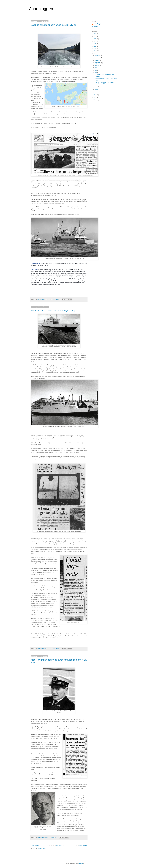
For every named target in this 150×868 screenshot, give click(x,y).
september (98, 63)
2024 (95, 39)
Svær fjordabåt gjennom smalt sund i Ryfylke (53, 25)
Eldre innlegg (83, 845)
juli (96, 68)
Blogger (81, 863)
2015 (95, 100)
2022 (95, 44)
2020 (95, 49)
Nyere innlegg (35, 845)
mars (97, 89)
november (98, 58)
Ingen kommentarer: (55, 299)
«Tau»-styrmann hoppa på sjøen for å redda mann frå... (105, 83)
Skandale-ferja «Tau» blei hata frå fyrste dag (53, 311)
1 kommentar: (53, 838)
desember (98, 55)
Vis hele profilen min (97, 27)
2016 (95, 97)
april (96, 87)
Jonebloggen (41, 9)
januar (97, 92)
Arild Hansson (35, 263)
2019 (95, 51)
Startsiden (59, 845)
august (97, 65)
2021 (95, 46)
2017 (95, 95)
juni (96, 70)
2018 (95, 53)
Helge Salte (34, 269)
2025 (95, 36)
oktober (97, 60)
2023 (95, 41)
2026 (95, 34)
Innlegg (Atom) (42, 848)
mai (96, 72)
